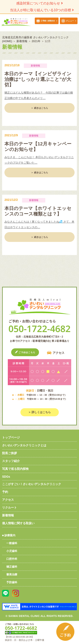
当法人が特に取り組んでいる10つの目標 (42, 10)
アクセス (59, 353)
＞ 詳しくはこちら (40, 412)
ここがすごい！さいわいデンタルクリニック (32, 484)
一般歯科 (12, 543)
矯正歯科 (12, 567)
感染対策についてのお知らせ (39, 3)
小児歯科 (12, 551)
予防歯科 (12, 582)
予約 (5, 492)
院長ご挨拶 (9, 453)
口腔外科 (12, 559)
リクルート (9, 507)
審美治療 (12, 574)
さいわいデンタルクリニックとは (24, 445)
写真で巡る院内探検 (15, 469)
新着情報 (8, 515)
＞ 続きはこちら (39, 108)
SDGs (6, 477)
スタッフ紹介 (11, 461)
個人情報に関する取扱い (18, 523)
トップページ (11, 437)
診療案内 (10, 535)
